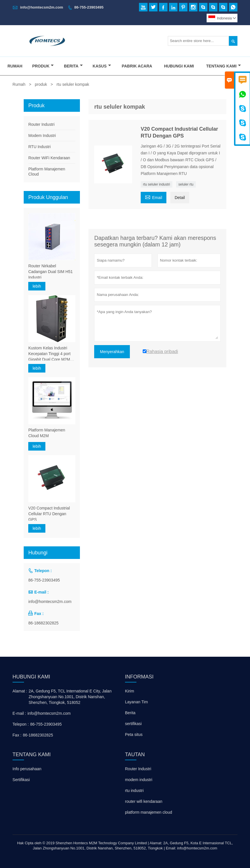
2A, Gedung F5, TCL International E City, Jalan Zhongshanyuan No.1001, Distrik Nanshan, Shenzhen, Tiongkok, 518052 (70, 697)
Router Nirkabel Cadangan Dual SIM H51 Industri (51, 272)
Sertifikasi (21, 780)
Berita (73, 66)
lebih (37, 286)
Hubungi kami (31, 677)
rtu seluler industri (157, 184)
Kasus (102, 66)
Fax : (17, 735)
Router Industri (41, 124)
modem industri (139, 780)
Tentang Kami (224, 66)
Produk (43, 66)
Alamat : (20, 691)
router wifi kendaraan (144, 801)
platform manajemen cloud (149, 812)
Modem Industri (42, 136)
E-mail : (19, 713)
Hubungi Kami (179, 66)
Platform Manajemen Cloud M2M (47, 433)
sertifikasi (133, 724)
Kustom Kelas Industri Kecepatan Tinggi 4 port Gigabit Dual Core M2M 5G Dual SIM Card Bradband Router (49, 354)
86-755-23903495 (89, 7)
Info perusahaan (27, 769)
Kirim (130, 691)
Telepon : (21, 724)
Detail (180, 198)
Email (154, 197)
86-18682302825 (43, 623)
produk (41, 84)
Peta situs (134, 734)
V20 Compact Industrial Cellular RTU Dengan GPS (49, 514)
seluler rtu (186, 184)
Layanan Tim (136, 702)
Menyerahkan (112, 352)
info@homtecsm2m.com (42, 7)
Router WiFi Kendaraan (49, 158)
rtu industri (134, 791)
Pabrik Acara (137, 66)
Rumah (15, 66)
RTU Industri (39, 147)
